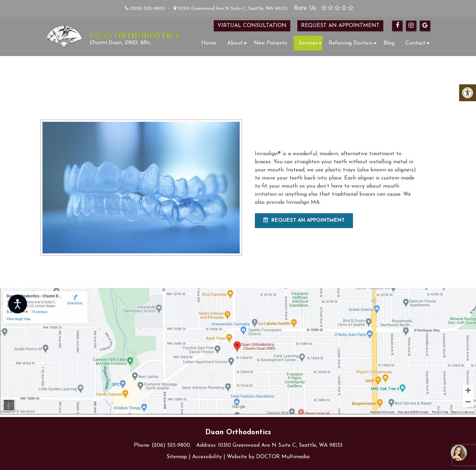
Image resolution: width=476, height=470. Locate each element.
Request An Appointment (304, 220)
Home (209, 43)
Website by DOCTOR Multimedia (268, 457)
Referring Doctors (351, 43)
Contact (415, 43)
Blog (389, 43)
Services (308, 43)
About (235, 43)
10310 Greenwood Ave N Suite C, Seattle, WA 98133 (232, 9)
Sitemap (177, 457)
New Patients (271, 43)
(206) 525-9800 (147, 9)
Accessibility (207, 457)
